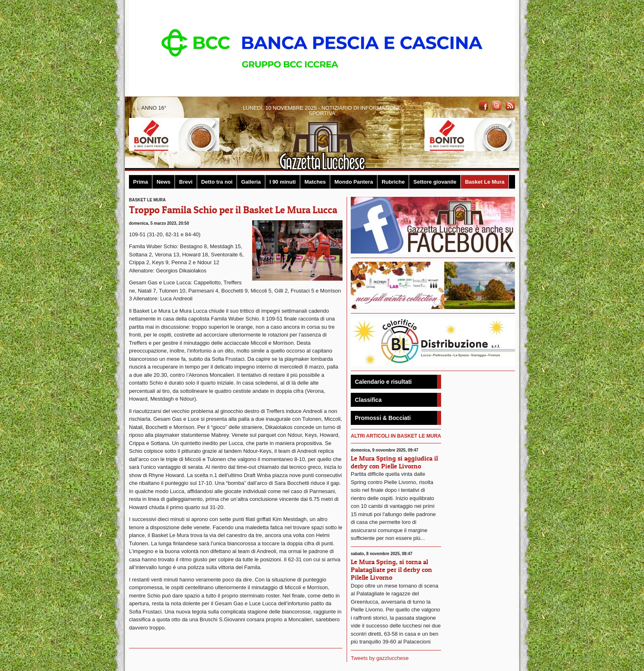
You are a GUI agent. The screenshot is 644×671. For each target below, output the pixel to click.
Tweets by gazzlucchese (380, 658)
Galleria (251, 182)
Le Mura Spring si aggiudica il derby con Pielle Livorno (394, 462)
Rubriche (393, 182)
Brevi (186, 182)
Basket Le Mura (485, 182)
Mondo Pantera (354, 182)
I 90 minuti (283, 182)
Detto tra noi (217, 182)
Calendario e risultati (383, 382)
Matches (315, 182)
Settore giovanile (435, 182)
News (163, 182)
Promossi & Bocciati (383, 418)
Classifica (368, 400)
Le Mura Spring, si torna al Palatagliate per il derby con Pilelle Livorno (391, 570)
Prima (140, 182)
